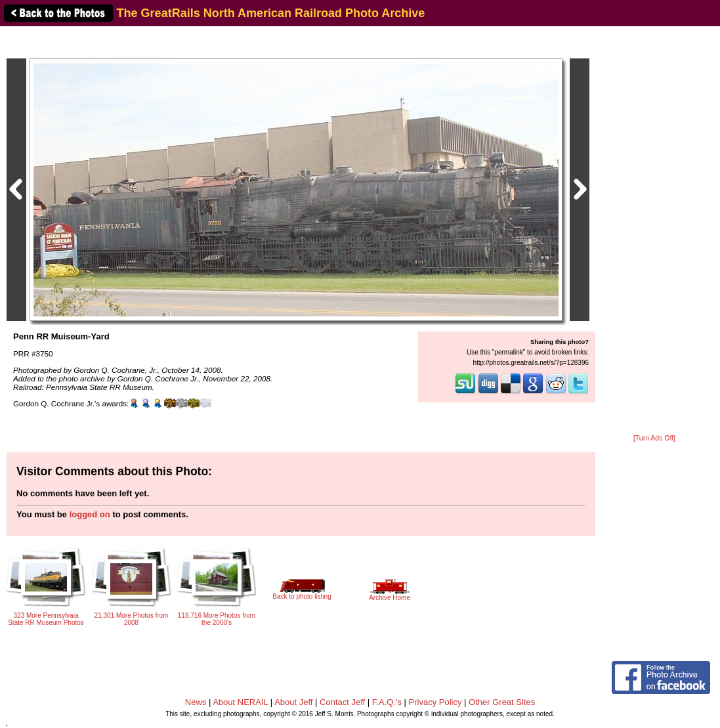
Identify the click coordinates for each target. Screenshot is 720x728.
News (196, 702)
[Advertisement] (654, 231)
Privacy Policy (435, 702)
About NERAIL (240, 702)
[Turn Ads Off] (654, 438)
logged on (90, 514)
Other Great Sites (502, 702)
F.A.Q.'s (387, 702)
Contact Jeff (342, 702)
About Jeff (293, 702)
